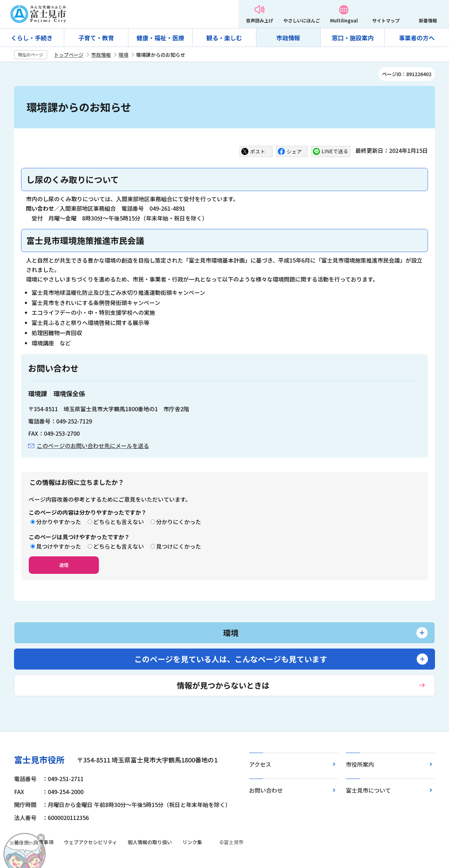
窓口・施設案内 (353, 38)
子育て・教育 (96, 38)
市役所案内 (360, 764)
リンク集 (192, 842)
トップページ (69, 55)
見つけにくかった (179, 546)
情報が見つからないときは (223, 685)
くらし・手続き (32, 38)
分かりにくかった (179, 522)
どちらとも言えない (119, 522)
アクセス (260, 764)
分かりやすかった (59, 522)
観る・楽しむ (224, 38)
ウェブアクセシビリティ (91, 842)
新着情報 (428, 21)
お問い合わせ (266, 790)
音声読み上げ (260, 21)
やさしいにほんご (302, 21)
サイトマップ (386, 21)
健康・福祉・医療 (160, 38)
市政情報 (288, 38)
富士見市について (368, 790)
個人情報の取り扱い (150, 842)
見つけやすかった (59, 546)
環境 (123, 55)
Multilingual (344, 21)
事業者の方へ (417, 38)
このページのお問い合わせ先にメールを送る (93, 446)
